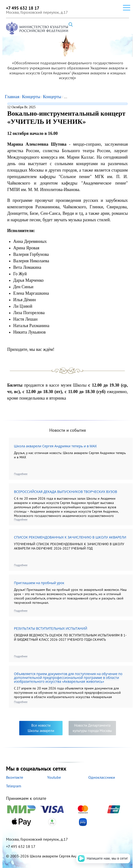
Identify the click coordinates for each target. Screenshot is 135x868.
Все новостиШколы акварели (41, 728)
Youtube (54, 777)
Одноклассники (102, 777)
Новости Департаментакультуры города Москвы (92, 728)
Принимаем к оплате (67, 811)
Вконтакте (15, 777)
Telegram (14, 786)
